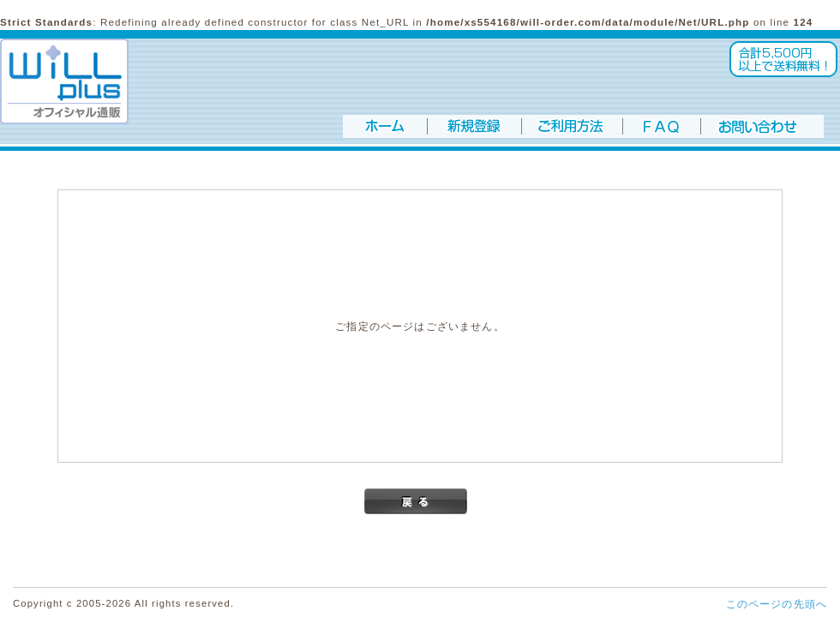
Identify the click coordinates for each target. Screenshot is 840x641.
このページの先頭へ (777, 604)
